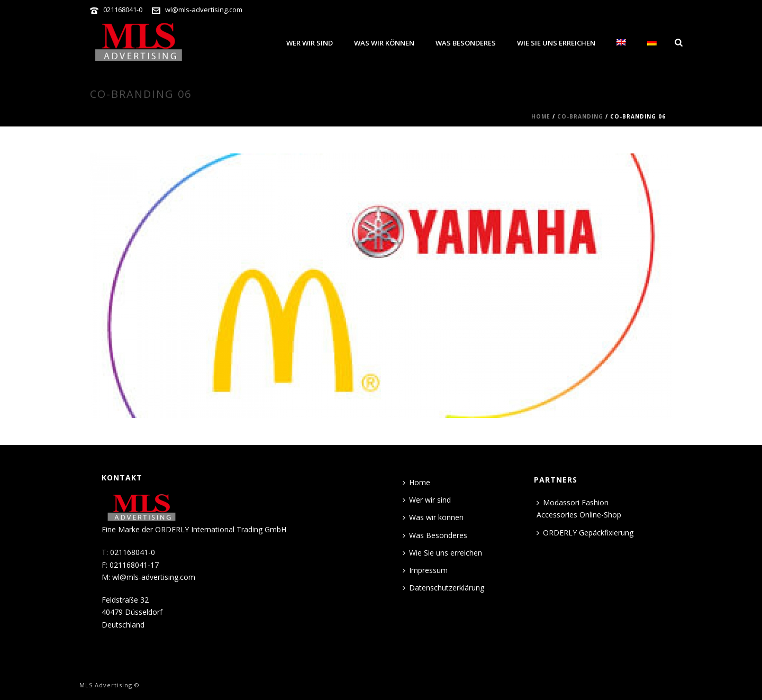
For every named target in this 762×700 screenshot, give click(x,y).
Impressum (425, 570)
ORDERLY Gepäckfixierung (585, 533)
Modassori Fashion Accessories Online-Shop (579, 508)
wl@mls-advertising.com (204, 10)
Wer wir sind (310, 43)
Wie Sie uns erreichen (556, 43)
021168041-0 (123, 10)
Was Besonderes (466, 43)
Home (541, 116)
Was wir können (384, 43)
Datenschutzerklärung (443, 588)
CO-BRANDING (580, 116)
